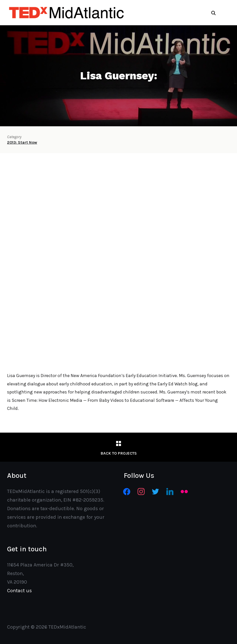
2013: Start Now (22, 142)
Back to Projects (119, 453)
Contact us (19, 591)
